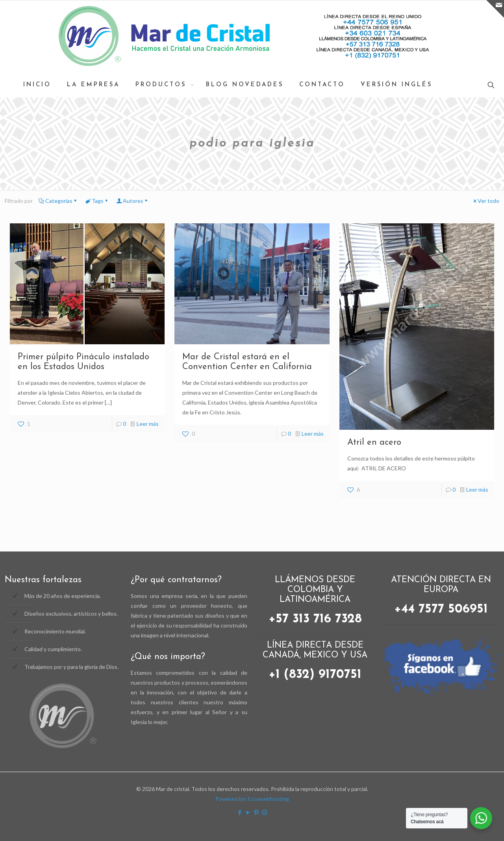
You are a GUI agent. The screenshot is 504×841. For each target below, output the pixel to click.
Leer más (148, 424)
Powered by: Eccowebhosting (252, 799)
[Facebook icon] (240, 812)
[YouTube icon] (248, 812)
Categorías (58, 201)
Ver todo (486, 201)
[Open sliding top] (495, 9)
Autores (132, 201)
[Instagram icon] (264, 812)
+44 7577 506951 (441, 609)
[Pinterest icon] (256, 812)
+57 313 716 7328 (315, 619)
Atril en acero (374, 443)
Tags (97, 201)
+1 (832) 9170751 (315, 675)
